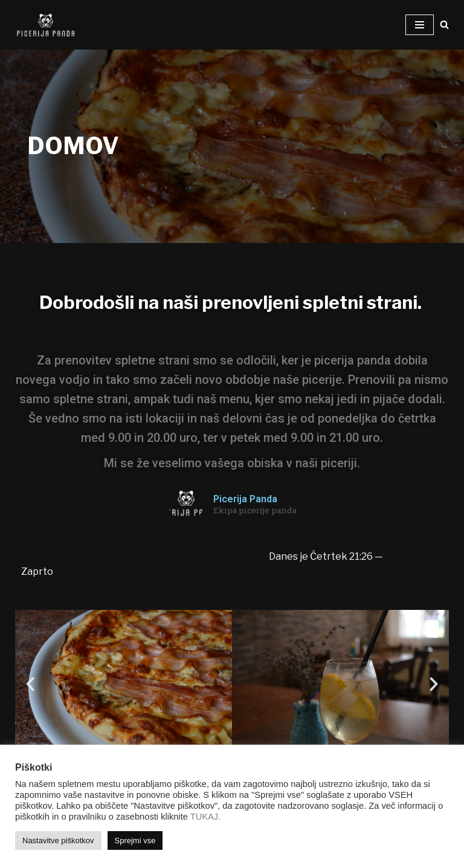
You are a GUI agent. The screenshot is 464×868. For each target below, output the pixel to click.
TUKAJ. (206, 817)
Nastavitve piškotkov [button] (58, 840)
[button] (30, 684)
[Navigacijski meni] (420, 25)
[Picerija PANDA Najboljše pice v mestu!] (45, 25)
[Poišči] (444, 24)
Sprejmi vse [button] (135, 840)
